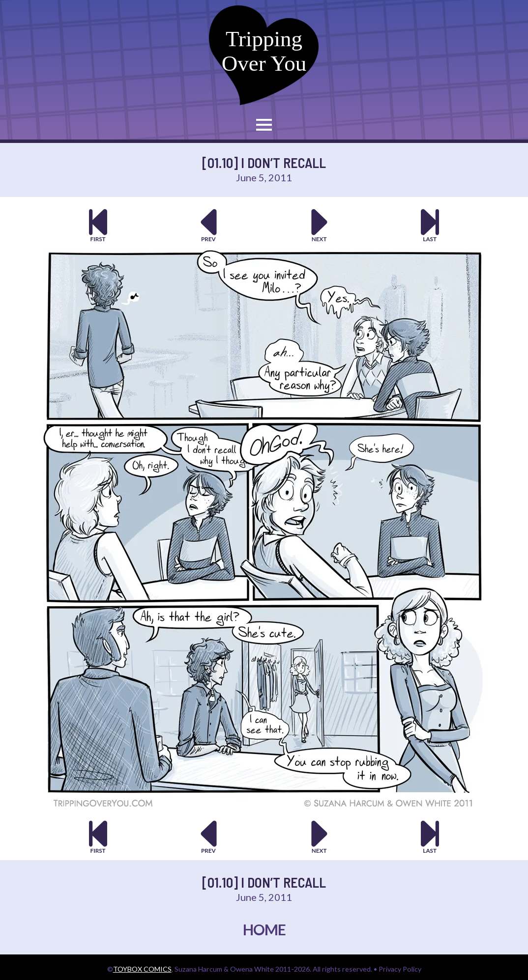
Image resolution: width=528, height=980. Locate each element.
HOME (264, 929)
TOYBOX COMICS (142, 969)
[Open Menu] (264, 125)
